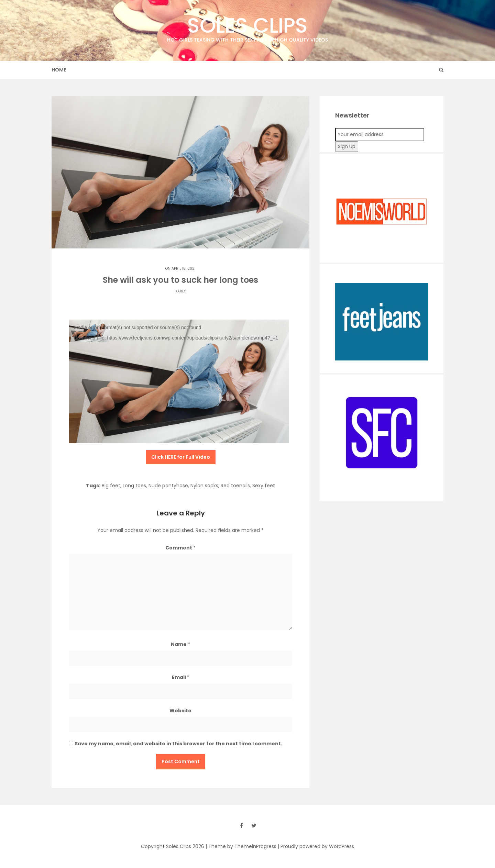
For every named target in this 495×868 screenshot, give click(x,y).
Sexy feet (264, 486)
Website (180, 711)
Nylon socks (204, 486)
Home (59, 70)
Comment (180, 548)
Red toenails (235, 486)
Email (181, 677)
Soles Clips (247, 27)
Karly (180, 291)
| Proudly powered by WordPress (316, 846)
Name (180, 644)
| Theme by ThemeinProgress (241, 846)
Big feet (111, 486)
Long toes (134, 486)
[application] (179, 381)
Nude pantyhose (168, 486)
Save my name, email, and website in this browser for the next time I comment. (178, 744)
